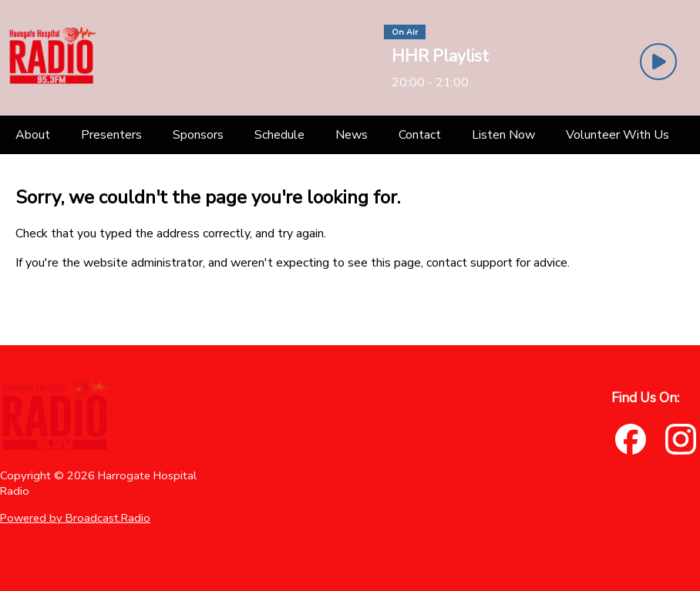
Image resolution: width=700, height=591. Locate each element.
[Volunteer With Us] (618, 135)
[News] (352, 135)
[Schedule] (279, 135)
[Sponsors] (198, 135)
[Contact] (420, 135)
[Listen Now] (503, 135)
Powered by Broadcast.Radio (75, 518)
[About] (33, 135)
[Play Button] (658, 62)
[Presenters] (111, 135)
